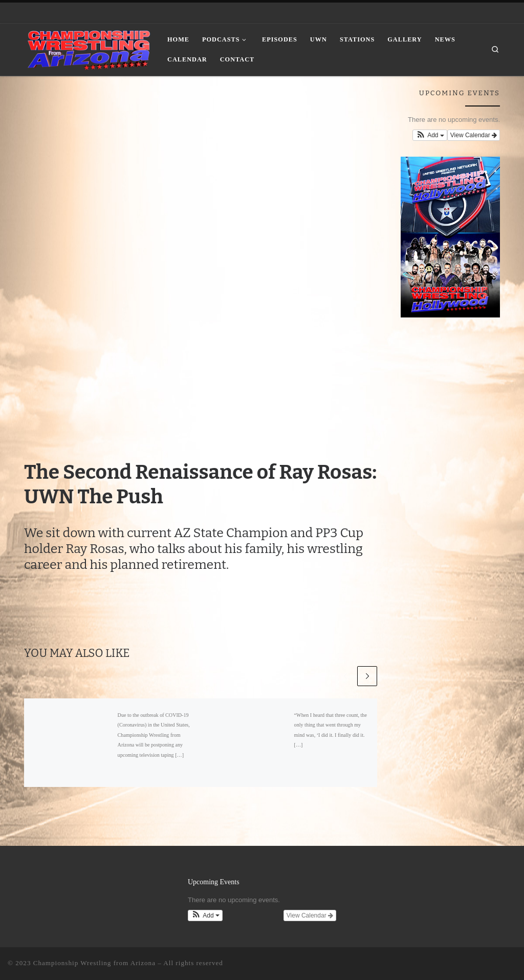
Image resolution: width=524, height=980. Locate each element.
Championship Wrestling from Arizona (94, 963)
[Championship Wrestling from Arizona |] (88, 48)
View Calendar (474, 135)
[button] (430, 135)
